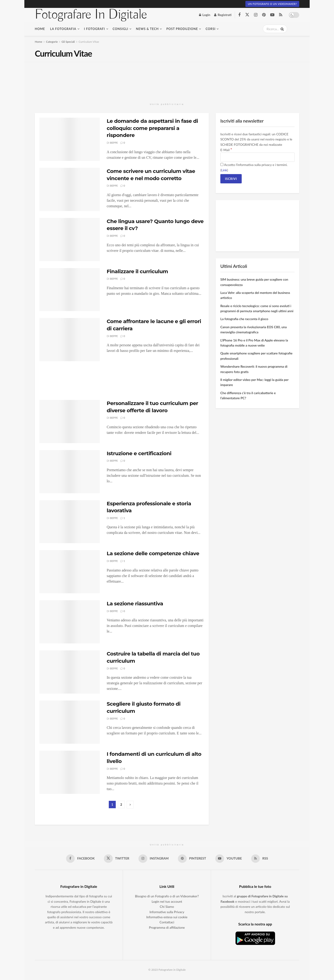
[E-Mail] (257, 157)
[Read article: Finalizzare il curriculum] (70, 290)
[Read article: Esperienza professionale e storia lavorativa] (70, 522)
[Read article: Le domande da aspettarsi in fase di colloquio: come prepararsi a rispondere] (70, 139)
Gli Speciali (68, 42)
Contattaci (167, 922)
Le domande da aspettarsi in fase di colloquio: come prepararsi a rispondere (152, 128)
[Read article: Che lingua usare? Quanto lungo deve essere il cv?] (70, 240)
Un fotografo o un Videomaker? (272, 4)
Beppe (114, 143)
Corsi (210, 29)
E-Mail (226, 150)
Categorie (52, 42)
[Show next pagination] (130, 805)
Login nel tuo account (167, 901)
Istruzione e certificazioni (139, 453)
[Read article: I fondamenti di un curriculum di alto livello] (70, 772)
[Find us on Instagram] (256, 15)
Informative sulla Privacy (167, 912)
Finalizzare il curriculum (137, 271)
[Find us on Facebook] (239, 15)
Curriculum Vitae (89, 42)
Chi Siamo (167, 907)
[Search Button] (281, 29)
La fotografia (63, 29)
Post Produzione (182, 29)
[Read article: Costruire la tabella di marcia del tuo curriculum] (70, 672)
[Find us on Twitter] (247, 15)
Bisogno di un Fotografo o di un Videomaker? (167, 896)
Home (40, 29)
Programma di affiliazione (167, 927)
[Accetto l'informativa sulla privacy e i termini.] (222, 164)
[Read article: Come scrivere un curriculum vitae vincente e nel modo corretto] (70, 189)
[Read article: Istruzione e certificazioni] (70, 472)
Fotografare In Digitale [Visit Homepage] (91, 15)
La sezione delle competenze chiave (153, 553)
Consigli (121, 29)
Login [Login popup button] (205, 15)
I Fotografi (95, 29)
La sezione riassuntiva (135, 604)
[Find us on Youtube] (272, 15)
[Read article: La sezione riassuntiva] (70, 622)
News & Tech (147, 29)
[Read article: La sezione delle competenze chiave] (70, 572)
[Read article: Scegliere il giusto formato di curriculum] (70, 722)
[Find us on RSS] (281, 15)
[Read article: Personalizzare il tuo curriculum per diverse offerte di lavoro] (70, 422)
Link (224, 170)
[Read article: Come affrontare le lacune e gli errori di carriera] (70, 340)
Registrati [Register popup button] (223, 15)
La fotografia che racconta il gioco (244, 319)
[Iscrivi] (231, 179)
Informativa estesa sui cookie (167, 917)
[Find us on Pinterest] (264, 15)
